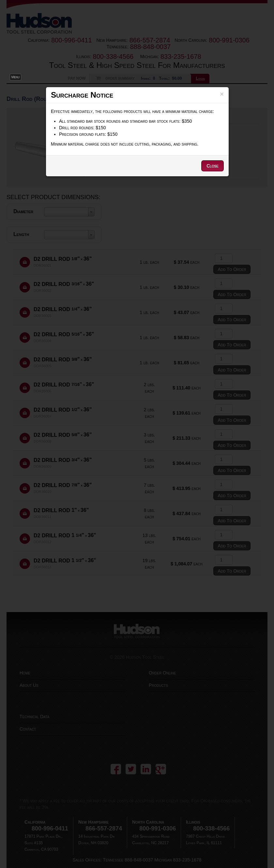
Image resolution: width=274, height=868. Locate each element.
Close (213, 166)
